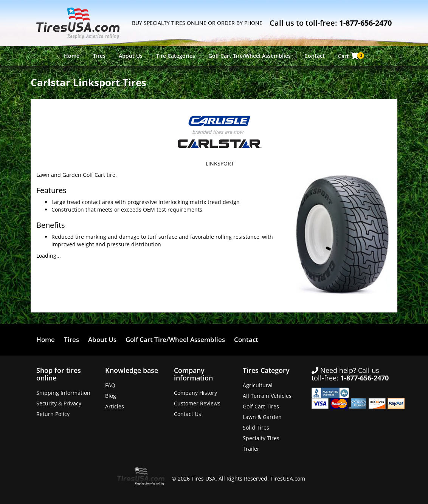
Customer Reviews (197, 403)
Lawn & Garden (262, 417)
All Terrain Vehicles (267, 396)
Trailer (251, 449)
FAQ (110, 385)
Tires (99, 56)
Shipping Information (63, 393)
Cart (350, 56)
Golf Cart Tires (261, 406)
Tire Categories (176, 56)
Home (72, 56)
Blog (111, 396)
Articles (115, 406)
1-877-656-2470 (365, 23)
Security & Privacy (59, 403)
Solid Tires (256, 427)
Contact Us (188, 414)
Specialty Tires (261, 438)
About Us (131, 56)
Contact (315, 56)
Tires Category (266, 370)
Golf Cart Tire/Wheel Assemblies (250, 56)
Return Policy (53, 414)
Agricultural (258, 385)
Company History (195, 393)
